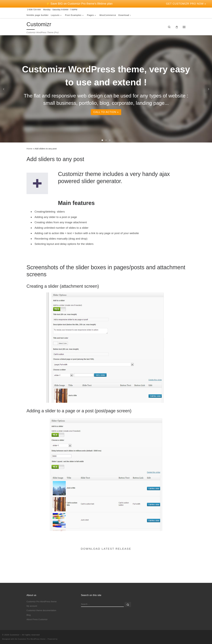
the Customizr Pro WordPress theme (30, 630)
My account (32, 597)
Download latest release (106, 549)
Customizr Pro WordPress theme (42, 592)
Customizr (15, 625)
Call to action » (106, 112)
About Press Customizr (37, 610)
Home (29, 149)
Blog (29, 606)
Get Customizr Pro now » (186, 4)
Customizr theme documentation (41, 601)
